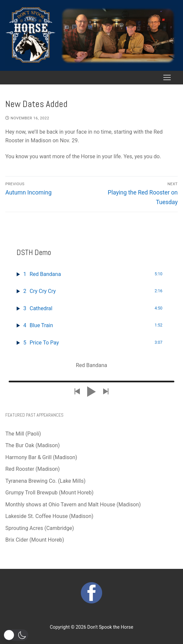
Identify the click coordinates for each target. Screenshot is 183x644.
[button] (16, 635)
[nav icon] (167, 78)
